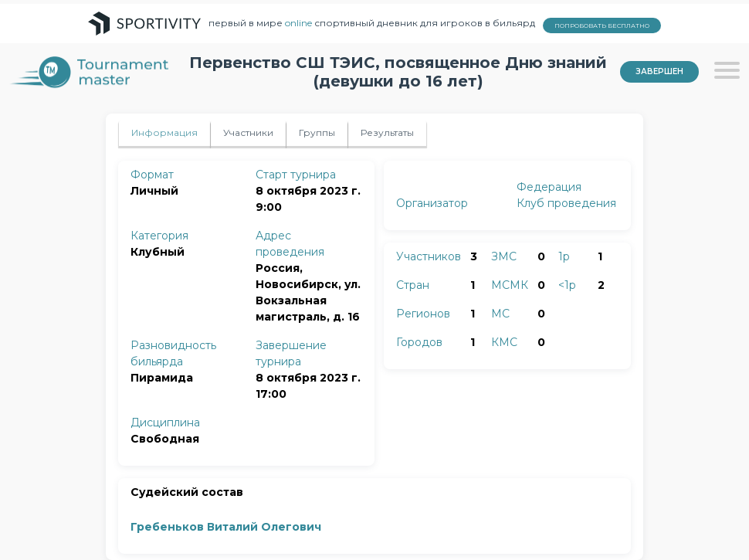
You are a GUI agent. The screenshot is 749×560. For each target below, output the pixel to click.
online (298, 23)
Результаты (387, 132)
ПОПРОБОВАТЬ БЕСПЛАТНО (602, 25)
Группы (317, 132)
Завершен (659, 71)
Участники (248, 132)
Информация (164, 132)
